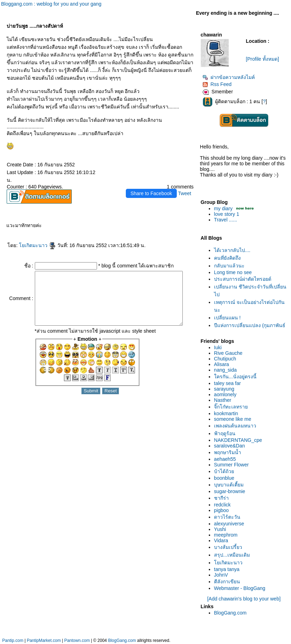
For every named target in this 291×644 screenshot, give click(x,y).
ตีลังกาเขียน (228, 582)
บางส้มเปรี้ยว (229, 547)
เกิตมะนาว (36, 238)
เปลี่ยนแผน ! (229, 318)
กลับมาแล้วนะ (231, 266)
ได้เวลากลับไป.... (234, 250)
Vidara (222, 540)
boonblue (226, 478)
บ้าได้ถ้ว (225, 471)
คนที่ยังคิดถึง (229, 258)
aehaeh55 (226, 459)
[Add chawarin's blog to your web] (245, 599)
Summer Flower (233, 465)
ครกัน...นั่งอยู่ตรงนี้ (237, 377)
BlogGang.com (232, 613)
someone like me (234, 419)
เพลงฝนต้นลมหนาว (237, 426)
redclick (224, 505)
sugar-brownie (231, 491)
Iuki (219, 347)
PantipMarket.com (44, 640)
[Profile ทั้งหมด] (264, 59)
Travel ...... (227, 220)
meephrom (227, 535)
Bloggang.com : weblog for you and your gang (51, 4)
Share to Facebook (153, 186)
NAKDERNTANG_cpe (240, 440)
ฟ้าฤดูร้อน (226, 433)
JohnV (222, 575)
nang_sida (227, 370)
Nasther (224, 400)
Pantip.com (13, 640)
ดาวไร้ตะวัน (229, 517)
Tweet (186, 186)
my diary (225, 208)
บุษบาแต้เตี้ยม (230, 485)
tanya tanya (228, 569)
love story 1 (228, 214)
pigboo (223, 510)
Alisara (223, 364)
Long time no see (234, 272)
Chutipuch (227, 359)
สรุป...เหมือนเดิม (233, 555)
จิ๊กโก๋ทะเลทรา (232, 407)
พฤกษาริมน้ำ (229, 452)
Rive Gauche (230, 353)
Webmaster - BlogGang (241, 588)
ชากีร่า (223, 498)
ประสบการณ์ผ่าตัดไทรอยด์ (244, 279)
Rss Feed (218, 84)
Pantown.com (77, 640)
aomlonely (227, 394)
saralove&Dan (231, 446)
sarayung (226, 389)
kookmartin (227, 413)
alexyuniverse (231, 524)
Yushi (221, 529)
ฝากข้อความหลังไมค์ (230, 77)
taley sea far (229, 383)
